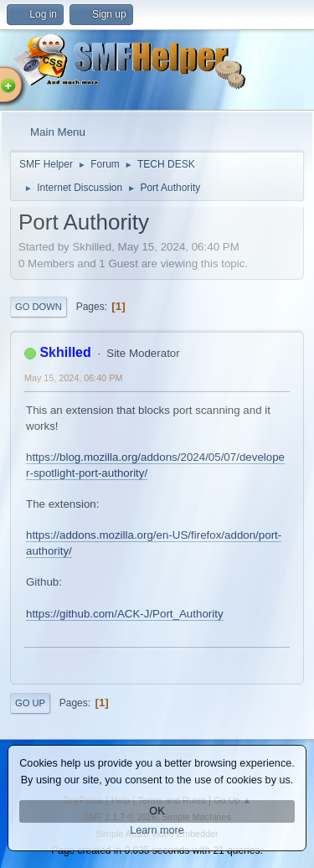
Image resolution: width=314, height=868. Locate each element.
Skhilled (65, 352)
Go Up (30, 703)
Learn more (157, 830)
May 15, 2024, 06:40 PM (73, 378)
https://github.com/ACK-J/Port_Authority (125, 614)
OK (157, 811)
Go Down (39, 307)
